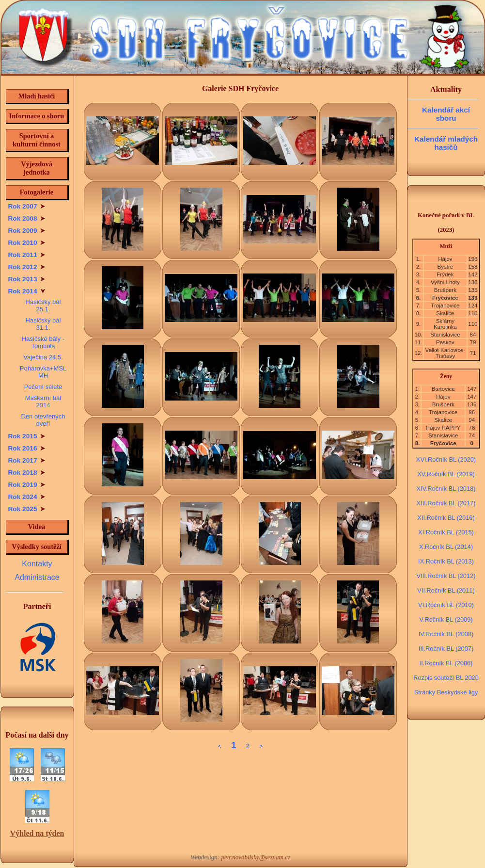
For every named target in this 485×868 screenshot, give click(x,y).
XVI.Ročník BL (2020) (446, 459)
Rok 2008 (27, 218)
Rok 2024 (27, 497)
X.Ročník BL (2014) (446, 547)
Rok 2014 (27, 291)
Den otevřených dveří (43, 420)
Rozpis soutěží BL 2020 (446, 678)
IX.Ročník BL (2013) (446, 561)
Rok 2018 (27, 473)
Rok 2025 (27, 509)
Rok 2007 (27, 206)
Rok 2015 (27, 436)
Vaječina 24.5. (43, 357)
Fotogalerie (37, 192)
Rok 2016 (27, 448)
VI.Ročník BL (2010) (446, 605)
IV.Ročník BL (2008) (446, 634)
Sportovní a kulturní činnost (37, 140)
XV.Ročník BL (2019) (446, 474)
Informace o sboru (37, 116)
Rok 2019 (27, 485)
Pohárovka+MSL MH (43, 372)
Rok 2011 (27, 255)
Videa (37, 527)
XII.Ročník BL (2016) (446, 518)
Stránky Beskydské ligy (446, 692)
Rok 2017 (27, 460)
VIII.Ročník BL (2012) (446, 576)
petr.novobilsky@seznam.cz (256, 857)
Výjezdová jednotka (37, 168)
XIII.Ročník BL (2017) (446, 503)
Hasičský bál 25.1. (43, 305)
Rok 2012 (27, 267)
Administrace (37, 577)
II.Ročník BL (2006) (446, 663)
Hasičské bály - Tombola (43, 342)
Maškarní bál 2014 (43, 402)
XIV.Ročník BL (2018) (446, 489)
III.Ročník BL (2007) (446, 649)
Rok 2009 (27, 231)
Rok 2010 (27, 243)
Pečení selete (43, 387)
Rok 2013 (27, 279)
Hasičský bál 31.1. (43, 324)
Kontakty (37, 564)
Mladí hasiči (37, 96)
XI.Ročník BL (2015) (446, 532)
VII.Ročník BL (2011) (446, 590)
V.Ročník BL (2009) (446, 619)
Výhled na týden (37, 833)
